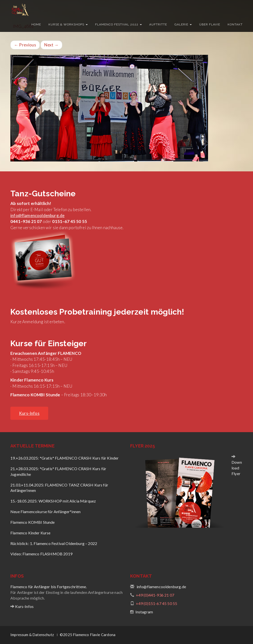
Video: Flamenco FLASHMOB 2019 (41, 554)
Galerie (183, 24)
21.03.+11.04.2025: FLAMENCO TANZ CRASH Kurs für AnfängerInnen (59, 488)
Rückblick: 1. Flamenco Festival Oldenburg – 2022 (54, 543)
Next (51, 45)
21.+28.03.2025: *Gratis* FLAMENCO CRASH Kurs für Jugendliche (58, 471)
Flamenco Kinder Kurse (31, 533)
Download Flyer (237, 468)
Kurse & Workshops (68, 24)
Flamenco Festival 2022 (118, 24)
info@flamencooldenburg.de (37, 215)
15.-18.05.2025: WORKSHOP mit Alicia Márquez (53, 501)
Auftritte (158, 24)
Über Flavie (210, 24)
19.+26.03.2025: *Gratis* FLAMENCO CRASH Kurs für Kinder (64, 458)
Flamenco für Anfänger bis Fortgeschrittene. (49, 587)
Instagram (144, 612)
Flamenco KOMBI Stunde (33, 522)
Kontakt (235, 24)
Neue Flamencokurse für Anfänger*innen (45, 512)
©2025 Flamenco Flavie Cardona (88, 635)
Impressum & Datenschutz (32, 635)
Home (36, 24)
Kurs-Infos (24, 606)
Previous (25, 45)
